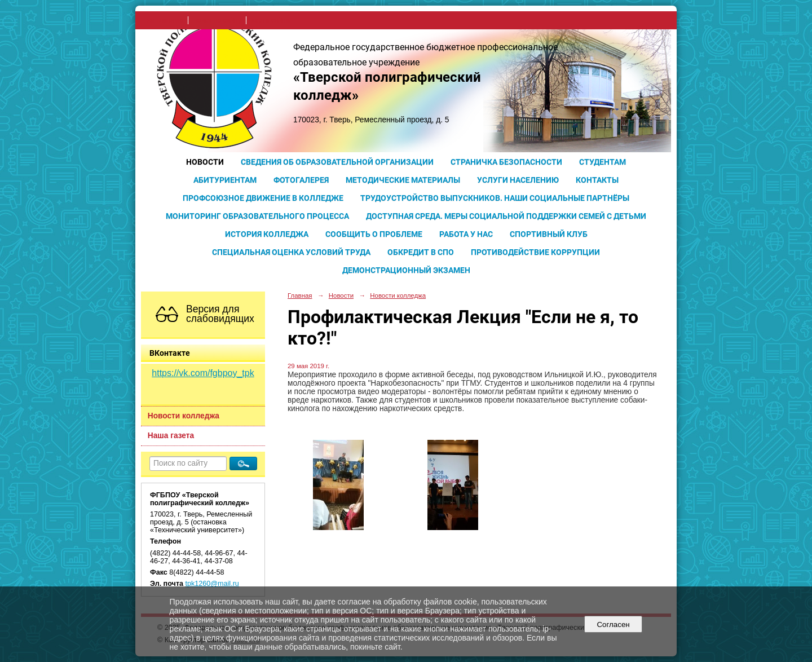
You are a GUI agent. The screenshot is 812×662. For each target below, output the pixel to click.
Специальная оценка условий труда (291, 252)
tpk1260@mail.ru (212, 584)
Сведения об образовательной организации (337, 162)
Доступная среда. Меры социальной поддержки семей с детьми (506, 216)
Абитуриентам (225, 180)
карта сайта (270, 20)
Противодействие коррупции (535, 252)
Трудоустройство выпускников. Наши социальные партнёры (495, 198)
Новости (205, 162)
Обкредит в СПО (421, 252)
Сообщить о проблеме (374, 234)
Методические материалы (403, 180)
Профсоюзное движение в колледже (263, 198)
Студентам (603, 162)
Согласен (613, 625)
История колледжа (267, 234)
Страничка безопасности (506, 162)
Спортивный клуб (549, 234)
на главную (165, 20)
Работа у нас (466, 234)
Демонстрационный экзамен (406, 270)
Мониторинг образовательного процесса (257, 216)
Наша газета (171, 436)
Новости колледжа (184, 416)
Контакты (597, 180)
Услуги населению (518, 180)
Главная (300, 295)
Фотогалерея (301, 180)
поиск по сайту (217, 20)
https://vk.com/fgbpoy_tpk (203, 373)
